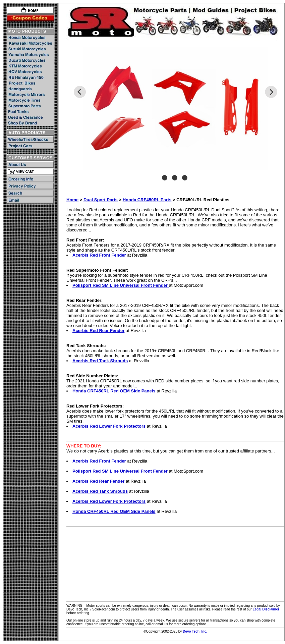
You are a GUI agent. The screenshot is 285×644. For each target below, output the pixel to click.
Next (271, 92)
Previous (80, 92)
